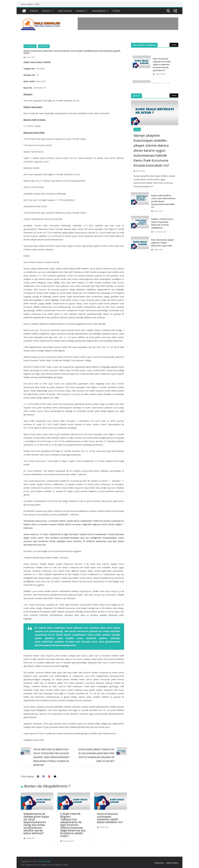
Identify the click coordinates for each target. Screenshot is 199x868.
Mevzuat (46, 11)
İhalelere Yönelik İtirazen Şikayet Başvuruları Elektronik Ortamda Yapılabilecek (162, 223)
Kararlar (80, 11)
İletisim (116, 11)
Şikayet (137, 129)
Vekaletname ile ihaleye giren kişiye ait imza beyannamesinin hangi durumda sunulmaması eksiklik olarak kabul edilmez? (36, 823)
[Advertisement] (128, 24)
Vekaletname (44, 46)
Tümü (174, 45)
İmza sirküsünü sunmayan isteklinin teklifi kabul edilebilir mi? (110, 818)
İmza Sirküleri (30, 46)
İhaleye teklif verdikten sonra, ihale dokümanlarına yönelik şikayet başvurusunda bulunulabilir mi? (163, 201)
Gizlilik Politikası (172, 863)
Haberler (34, 11)
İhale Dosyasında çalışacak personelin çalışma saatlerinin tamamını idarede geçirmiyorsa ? (162, 64)
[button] (52, 11)
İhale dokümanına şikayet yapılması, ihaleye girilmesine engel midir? (163, 243)
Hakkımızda (159, 863)
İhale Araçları (99, 11)
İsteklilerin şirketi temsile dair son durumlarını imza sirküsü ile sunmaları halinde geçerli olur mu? (96, 755)
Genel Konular (65, 11)
